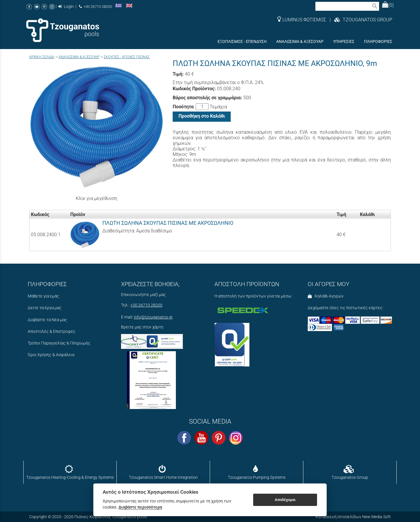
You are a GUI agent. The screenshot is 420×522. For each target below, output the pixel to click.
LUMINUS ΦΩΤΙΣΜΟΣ (302, 20)
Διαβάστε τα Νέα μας (47, 320)
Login (66, 7)
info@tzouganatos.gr (153, 317)
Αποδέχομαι (285, 500)
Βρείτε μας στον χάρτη (142, 327)
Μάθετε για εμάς (43, 296)
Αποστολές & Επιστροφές (52, 332)
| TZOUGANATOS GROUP (359, 20)
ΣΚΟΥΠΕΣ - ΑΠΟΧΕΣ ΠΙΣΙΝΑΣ (127, 57)
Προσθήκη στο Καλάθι (202, 116)
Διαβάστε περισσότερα (140, 507)
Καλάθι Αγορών (326, 296)
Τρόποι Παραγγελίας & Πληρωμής (59, 343)
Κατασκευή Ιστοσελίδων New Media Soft (353, 517)
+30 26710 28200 (96, 7)
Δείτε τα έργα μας (45, 308)
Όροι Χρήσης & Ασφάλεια (51, 355)
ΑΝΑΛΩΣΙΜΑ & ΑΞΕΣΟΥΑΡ (79, 57)
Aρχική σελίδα (42, 57)
